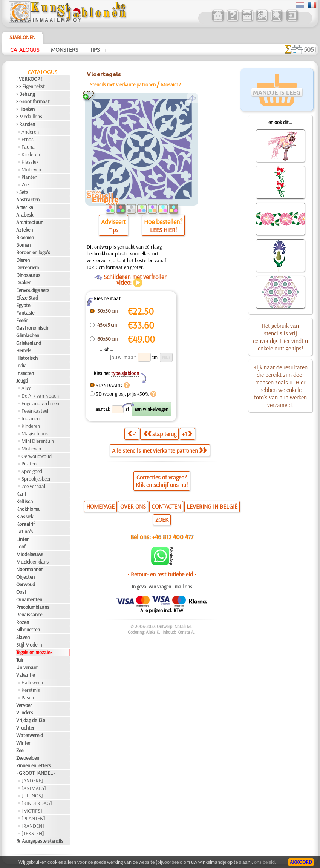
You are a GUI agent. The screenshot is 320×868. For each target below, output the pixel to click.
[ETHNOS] (32, 796)
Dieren (23, 260)
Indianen (31, 418)
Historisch (27, 358)
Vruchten (26, 728)
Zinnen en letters (34, 765)
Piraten (29, 464)
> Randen (26, 124)
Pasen (28, 697)
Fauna (28, 147)
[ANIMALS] (34, 788)
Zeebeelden (28, 758)
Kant (21, 494)
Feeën (22, 320)
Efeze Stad (27, 298)
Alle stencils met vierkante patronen (159, 450)
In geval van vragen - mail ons (162, 587)
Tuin (20, 660)
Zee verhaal (33, 486)
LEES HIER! (163, 230)
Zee (25, 184)
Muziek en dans (32, 562)
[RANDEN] (33, 826)
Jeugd (22, 381)
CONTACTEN (166, 506)
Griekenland (29, 343)
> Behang (25, 94)
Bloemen (25, 237)
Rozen (23, 622)
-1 (132, 434)
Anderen (30, 132)
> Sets (22, 192)
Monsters (64, 49)
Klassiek (30, 162)
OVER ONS (133, 506)
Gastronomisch (32, 328)
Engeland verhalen (40, 403)
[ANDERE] (32, 780)
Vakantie (25, 675)
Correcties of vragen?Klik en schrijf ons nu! (162, 481)
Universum (27, 667)
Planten (29, 177)
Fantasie (25, 313)
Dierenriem (28, 267)
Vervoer (24, 705)
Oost (21, 592)
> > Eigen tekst (31, 86)
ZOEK (162, 519)
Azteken (24, 230)
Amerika (25, 207)
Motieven (31, 169)
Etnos (28, 139)
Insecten (25, 373)
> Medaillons (29, 117)
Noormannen (30, 569)
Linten (23, 539)
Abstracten (28, 200)
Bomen (23, 245)
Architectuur (29, 222)
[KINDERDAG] (37, 803)
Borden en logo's (33, 252)
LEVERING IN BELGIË (212, 506)
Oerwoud (26, 584)
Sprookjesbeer (36, 479)
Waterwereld (30, 735)
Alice (26, 388)
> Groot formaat (33, 101)
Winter (23, 743)
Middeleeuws (30, 554)
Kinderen (31, 154)
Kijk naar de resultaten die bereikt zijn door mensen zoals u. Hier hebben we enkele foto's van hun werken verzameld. (280, 386)
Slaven (23, 637)
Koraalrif (25, 524)
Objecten (25, 577)
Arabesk (25, 215)
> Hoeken (25, 109)
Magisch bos (35, 433)
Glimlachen (28, 335)
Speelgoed (32, 471)
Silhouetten (28, 630)
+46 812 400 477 (173, 537)
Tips (95, 49)
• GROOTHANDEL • (36, 773)
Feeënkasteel (35, 411)
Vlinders (25, 713)
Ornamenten (29, 599)
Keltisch (24, 501)
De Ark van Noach (40, 396)
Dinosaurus (28, 275)
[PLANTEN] (33, 818)
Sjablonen (22, 37)
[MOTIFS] (32, 811)
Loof (21, 547)
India (21, 366)
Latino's (24, 532)
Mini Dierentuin (38, 441)
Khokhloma (28, 509)
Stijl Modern (29, 645)
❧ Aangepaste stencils (40, 841)
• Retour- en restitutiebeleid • (162, 574)
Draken (24, 283)
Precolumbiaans (33, 607)
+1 (187, 434)
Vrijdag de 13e (31, 720)
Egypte (23, 305)
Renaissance (29, 615)
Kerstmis (31, 690)
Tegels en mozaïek (34, 652)
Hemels (24, 350)
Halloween (32, 682)
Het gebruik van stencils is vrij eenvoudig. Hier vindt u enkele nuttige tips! (280, 337)
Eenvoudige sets (33, 290)
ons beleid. (265, 862)
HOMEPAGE (100, 506)
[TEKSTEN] (33, 833)
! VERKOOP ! (29, 79)
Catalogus (25, 49)
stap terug (160, 434)
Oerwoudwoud (37, 456)
